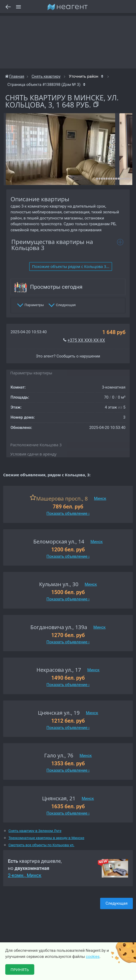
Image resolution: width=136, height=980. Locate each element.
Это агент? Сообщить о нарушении (68, 356)
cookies (93, 957)
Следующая (116, 903)
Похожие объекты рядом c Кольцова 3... (71, 266)
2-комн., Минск (25, 875)
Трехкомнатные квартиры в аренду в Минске (46, 838)
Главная (15, 76)
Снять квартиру (46, 76)
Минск (100, 498)
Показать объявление (68, 513)
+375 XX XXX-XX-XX (86, 340)
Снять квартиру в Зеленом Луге (35, 831)
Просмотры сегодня (56, 287)
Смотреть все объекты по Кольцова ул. (41, 845)
